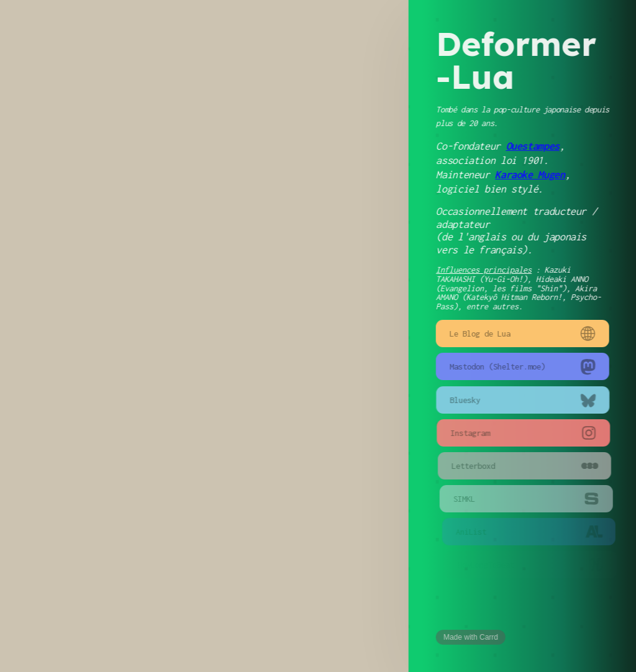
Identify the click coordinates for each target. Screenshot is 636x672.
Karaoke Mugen (530, 174)
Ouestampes (533, 146)
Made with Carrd (471, 637)
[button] (523, 334)
